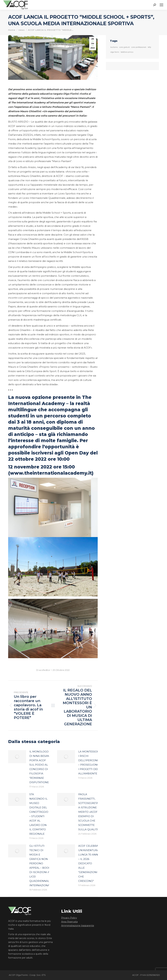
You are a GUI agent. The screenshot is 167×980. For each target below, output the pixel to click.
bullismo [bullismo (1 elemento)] (114, 47)
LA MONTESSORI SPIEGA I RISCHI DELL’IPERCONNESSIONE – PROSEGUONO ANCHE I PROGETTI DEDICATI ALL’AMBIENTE (94, 763)
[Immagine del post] (17, 757)
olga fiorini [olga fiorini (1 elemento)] (115, 52)
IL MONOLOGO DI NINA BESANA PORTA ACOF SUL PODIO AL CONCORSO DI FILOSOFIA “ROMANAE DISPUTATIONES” (40, 767)
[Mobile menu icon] (161, 5)
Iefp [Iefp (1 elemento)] (149, 47)
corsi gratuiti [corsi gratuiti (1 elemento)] (125, 47)
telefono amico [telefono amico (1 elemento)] (127, 52)
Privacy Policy (69, 918)
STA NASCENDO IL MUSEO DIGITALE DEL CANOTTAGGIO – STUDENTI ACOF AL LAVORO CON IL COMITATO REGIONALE (39, 814)
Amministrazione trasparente (78, 926)
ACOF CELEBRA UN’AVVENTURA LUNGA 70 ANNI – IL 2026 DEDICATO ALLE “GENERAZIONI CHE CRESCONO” (89, 863)
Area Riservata (69, 922)
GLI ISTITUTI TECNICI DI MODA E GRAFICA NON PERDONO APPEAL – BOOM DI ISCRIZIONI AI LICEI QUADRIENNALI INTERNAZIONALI (41, 866)
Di (43, 670)
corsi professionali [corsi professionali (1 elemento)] (139, 47)
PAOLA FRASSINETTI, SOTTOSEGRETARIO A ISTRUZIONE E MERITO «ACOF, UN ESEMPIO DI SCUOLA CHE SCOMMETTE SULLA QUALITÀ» (91, 812)
